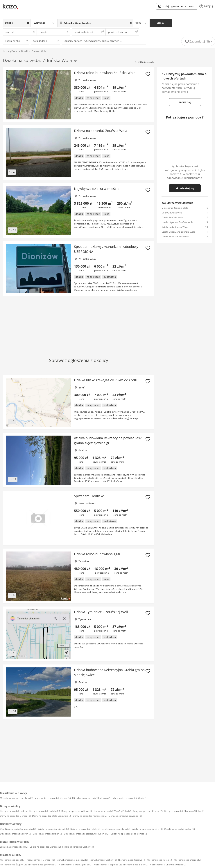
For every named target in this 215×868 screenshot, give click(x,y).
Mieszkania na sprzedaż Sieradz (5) (53, 798)
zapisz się (185, 102)
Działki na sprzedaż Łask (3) (116, 829)
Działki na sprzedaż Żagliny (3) (147, 829)
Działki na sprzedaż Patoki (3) (85, 829)
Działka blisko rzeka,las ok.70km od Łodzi (106, 380)
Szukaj (161, 23)
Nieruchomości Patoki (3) (160, 860)
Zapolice (84, 561)
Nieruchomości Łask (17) (13, 860)
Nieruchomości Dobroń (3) (188, 860)
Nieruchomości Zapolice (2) (108, 865)
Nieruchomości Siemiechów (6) (72, 860)
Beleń (82, 387)
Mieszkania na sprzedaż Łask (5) (17, 798)
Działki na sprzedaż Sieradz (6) (53, 829)
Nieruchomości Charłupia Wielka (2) (168, 865)
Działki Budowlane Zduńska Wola (178, 232)
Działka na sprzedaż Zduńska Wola (101, 131)
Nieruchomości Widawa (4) (132, 860)
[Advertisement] (65, 321)
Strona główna (10, 51)
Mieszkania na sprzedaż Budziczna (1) (92, 798)
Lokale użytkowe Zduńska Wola (177, 222)
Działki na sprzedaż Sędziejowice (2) (129, 834)
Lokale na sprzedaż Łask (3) (14, 847)
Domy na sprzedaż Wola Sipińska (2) (112, 811)
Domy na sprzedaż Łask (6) (14, 811)
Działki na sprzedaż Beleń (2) (48, 834)
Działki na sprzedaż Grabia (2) (179, 829)
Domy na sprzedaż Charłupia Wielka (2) (184, 811)
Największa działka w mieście (97, 189)
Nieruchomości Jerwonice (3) (43, 865)
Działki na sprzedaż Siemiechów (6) (18, 829)
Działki (25, 51)
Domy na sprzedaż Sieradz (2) (15, 816)
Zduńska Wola (39, 51)
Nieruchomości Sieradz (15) (41, 860)
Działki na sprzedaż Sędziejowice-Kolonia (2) (87, 834)
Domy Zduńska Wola (172, 213)
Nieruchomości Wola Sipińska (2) (76, 865)
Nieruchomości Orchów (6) (103, 860)
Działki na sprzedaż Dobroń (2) (16, 834)
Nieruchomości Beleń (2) (136, 865)
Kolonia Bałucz (87, 503)
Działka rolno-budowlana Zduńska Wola (105, 73)
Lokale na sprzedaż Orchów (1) (78, 847)
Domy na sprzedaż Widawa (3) (77, 811)
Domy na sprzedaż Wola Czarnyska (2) (52, 816)
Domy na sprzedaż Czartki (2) (148, 811)
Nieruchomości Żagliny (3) (13, 865)
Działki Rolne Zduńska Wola (175, 237)
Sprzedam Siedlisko (89, 496)
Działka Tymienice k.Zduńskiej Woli (101, 612)
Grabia (83, 450)
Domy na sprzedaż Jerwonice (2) (125, 816)
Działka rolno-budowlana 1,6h (97, 554)
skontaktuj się (185, 188)
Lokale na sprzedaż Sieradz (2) (45, 847)
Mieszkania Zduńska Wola (175, 208)
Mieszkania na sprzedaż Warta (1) (130, 798)
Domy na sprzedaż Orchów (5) (44, 811)
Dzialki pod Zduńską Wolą (175, 227)
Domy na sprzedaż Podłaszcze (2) (90, 816)
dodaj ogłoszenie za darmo (177, 6)
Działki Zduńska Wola (172, 217)
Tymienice (85, 619)
